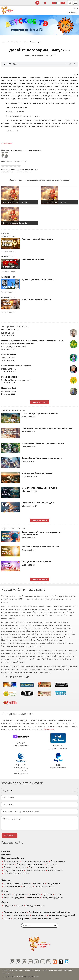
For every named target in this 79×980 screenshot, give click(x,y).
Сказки (19, 906)
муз (63, 3)
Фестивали (39, 883)
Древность (35, 894)
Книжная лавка (55, 870)
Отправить (9, 835)
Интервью (9, 864)
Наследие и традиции (52, 897)
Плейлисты (35, 912)
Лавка (7, 915)
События (6, 880)
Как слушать (39, 915)
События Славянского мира (17, 883)
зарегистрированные (29, 169)
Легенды (30, 906)
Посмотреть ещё (40, 402)
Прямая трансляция (15, 912)
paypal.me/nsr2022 (58, 768)
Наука (58, 894)
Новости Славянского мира (35, 861)
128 (54, 3)
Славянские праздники (15, 867)
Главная (6, 851)
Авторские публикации (57, 912)
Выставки (27, 886)
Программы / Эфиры (13, 858)
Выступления (53, 883)
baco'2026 (8, 977)
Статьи (5, 891)
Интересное (33, 897)
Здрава (7, 894)
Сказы (5, 902)
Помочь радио (21, 919)
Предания (8, 906)
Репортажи (52, 864)
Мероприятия (21, 915)
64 (58, 3)
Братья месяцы (58, 861)
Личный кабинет (42, 919)
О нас (7, 919)
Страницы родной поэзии (16, 873)
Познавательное (12, 886)
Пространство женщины (41, 867)
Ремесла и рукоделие (14, 897)
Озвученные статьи (13, 870)
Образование (20, 894)
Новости (6, 855)
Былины (41, 906)
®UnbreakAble (29, 977)
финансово (49, 729)
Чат (68, 12)
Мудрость (47, 894)
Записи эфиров (11, 861)
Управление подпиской (62, 915)
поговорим (7, 143)
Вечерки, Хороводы (45, 886)
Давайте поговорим (33, 55)
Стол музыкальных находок (30, 864)
